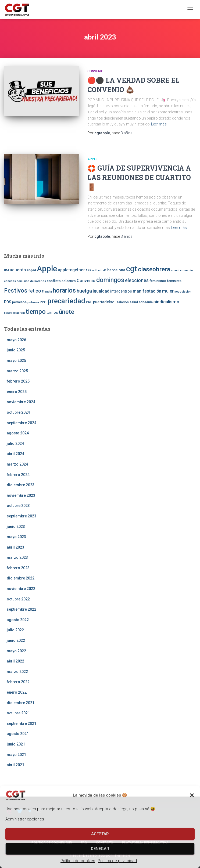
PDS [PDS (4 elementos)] (8, 302)
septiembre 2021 (22, 723)
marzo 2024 (17, 464)
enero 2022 (17, 692)
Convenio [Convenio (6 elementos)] (86, 280)
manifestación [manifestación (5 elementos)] (147, 291)
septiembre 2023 (22, 516)
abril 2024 (15, 454)
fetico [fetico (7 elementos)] (35, 291)
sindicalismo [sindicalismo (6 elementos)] (166, 302)
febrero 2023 (18, 568)
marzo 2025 (17, 371)
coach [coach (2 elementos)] (175, 270)
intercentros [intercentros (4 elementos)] (121, 291)
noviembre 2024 (21, 402)
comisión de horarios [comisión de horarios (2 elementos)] (31, 281)
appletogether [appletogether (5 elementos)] (71, 270)
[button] (192, 795)
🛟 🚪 (139, 177)
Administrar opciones (25, 819)
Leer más (159, 124)
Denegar (100, 849)
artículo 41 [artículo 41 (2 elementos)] (99, 270)
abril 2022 (15, 661)
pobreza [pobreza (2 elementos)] (33, 302)
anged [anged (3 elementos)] (31, 270)
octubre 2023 (18, 506)
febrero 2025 (18, 381)
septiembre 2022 (22, 609)
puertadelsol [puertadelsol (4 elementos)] (104, 302)
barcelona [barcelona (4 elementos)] (116, 270)
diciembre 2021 (21, 703)
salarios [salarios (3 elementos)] (123, 302)
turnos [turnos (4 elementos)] (52, 312)
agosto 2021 (18, 734)
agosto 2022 (18, 620)
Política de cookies (78, 861)
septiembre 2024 (22, 423)
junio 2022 (16, 640)
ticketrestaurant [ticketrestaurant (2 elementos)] (14, 313)
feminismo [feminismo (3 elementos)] (158, 281)
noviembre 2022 (21, 589)
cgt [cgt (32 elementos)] (132, 269)
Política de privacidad (117, 861)
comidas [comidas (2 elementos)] (10, 281)
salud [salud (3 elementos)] (134, 302)
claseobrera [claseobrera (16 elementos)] (154, 269)
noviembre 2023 (21, 495)
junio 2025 (16, 350)
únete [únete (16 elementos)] (67, 312)
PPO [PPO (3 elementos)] (43, 302)
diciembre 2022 (21, 578)
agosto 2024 (18, 433)
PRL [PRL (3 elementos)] (89, 302)
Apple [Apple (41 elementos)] (47, 269)
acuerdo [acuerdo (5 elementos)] (18, 270)
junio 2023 (16, 527)
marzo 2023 (17, 557)
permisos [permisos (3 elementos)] (19, 302)
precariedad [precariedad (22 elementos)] (66, 301)
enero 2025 (17, 392)
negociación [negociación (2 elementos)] (183, 292)
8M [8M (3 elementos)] (6, 270)
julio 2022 (15, 630)
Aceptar (100, 834)
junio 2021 (16, 744)
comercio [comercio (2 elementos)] (187, 270)
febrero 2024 (18, 475)
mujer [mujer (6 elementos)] (168, 291)
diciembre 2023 (21, 485)
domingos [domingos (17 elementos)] (110, 280)
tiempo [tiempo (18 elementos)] (36, 312)
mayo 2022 (16, 651)
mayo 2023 (16, 537)
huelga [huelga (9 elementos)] (84, 291)
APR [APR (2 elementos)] (89, 270)
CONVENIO (95, 71)
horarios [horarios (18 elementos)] (64, 290)
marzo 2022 (17, 672)
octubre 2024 (18, 412)
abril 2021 (15, 765)
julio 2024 (15, 444)
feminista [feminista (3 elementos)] (174, 281)
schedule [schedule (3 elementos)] (146, 302)
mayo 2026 (16, 340)
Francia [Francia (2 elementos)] (47, 292)
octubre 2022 (18, 599)
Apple (92, 159)
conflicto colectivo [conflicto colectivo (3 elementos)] (61, 281)
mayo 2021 (16, 755)
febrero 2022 (18, 682)
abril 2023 (15, 547)
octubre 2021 (18, 713)
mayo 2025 (16, 361)
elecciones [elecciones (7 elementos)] (137, 280)
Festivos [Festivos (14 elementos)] (16, 290)
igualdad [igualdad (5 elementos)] (101, 291)
